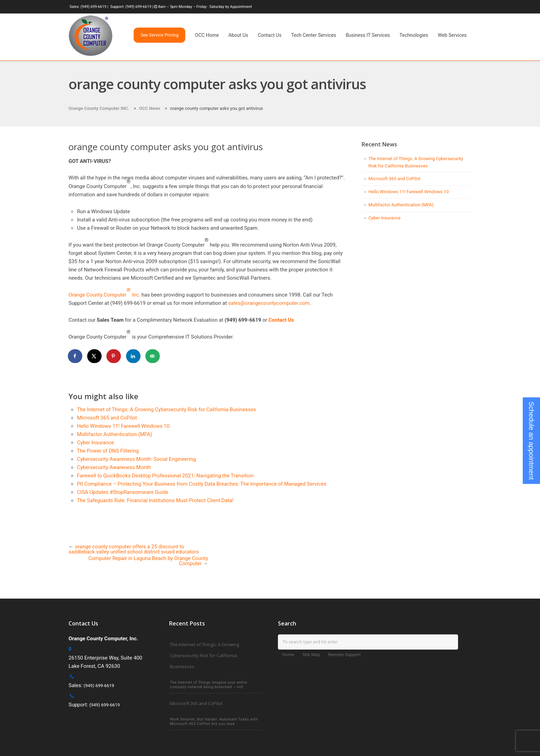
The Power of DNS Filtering (108, 451)
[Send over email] (153, 356)
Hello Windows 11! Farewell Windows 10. (124, 426)
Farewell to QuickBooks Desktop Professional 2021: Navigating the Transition (165, 476)
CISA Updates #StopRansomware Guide (122, 492)
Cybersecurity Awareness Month (114, 467)
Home (288, 655)
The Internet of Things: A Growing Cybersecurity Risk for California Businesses (166, 410)
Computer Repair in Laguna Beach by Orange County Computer (148, 561)
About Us (238, 35)
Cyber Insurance (95, 443)
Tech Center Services (314, 35)
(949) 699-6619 (94, 7)
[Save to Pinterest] (114, 356)
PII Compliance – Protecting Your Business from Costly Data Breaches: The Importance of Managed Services (201, 484)
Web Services (452, 35)
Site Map (311, 655)
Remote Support (344, 655)
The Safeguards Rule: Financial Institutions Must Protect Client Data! (155, 500)
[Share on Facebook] (75, 356)
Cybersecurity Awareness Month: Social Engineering (136, 459)
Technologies (414, 35)
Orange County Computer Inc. (104, 295)
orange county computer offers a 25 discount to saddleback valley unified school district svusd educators (134, 549)
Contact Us (269, 35)
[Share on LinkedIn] (134, 356)
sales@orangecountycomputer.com (269, 303)
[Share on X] (95, 356)
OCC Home (207, 35)
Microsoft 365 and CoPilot (107, 418)
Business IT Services (368, 35)
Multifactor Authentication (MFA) (114, 434)
